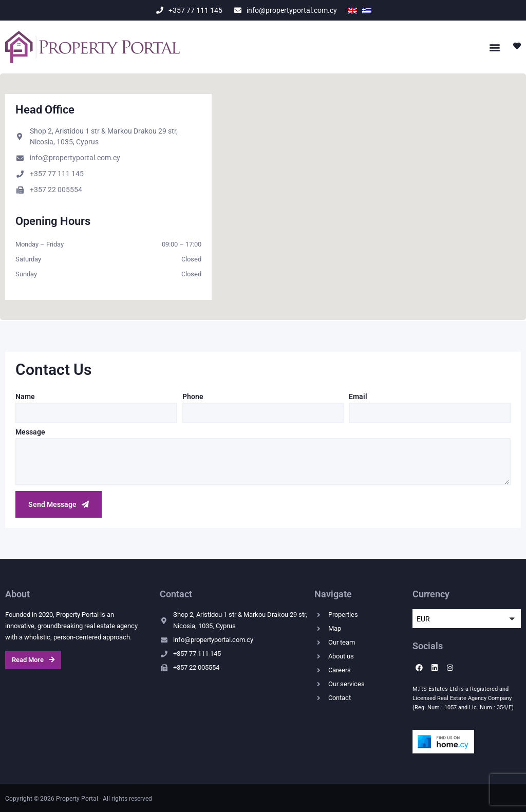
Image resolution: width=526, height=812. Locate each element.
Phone (193, 397)
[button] (494, 47)
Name (25, 397)
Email (358, 397)
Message (30, 432)
